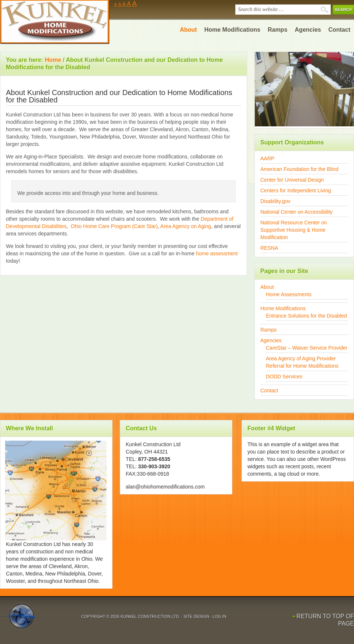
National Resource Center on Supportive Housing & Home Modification (294, 230)
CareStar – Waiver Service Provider (307, 348)
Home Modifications (283, 308)
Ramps (268, 330)
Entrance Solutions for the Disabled (306, 316)
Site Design (197, 616)
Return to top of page (325, 620)
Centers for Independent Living (296, 190)
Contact (269, 391)
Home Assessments (289, 294)
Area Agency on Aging (185, 226)
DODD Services (284, 377)
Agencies (271, 340)
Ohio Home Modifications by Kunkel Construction (55, 22)
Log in (219, 616)
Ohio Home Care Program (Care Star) (114, 226)
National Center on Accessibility (296, 212)
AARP (267, 158)
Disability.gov (275, 201)
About (267, 287)
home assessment (217, 253)
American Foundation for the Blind (299, 169)
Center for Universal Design (292, 180)
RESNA (269, 248)
